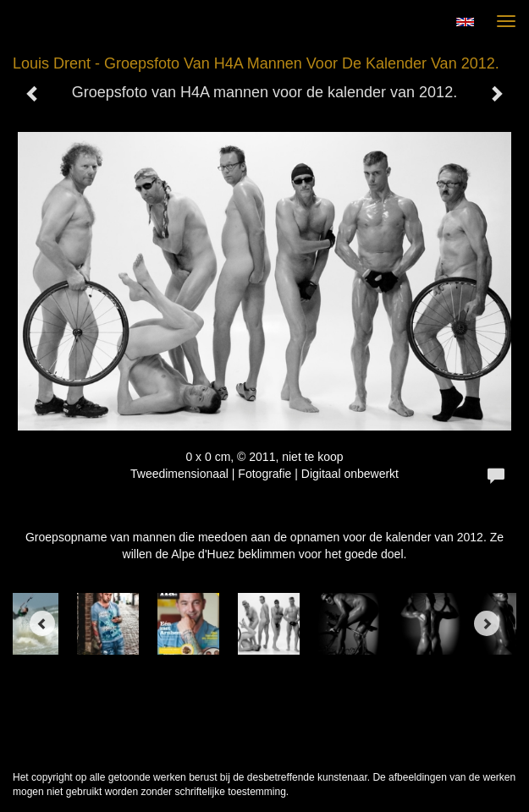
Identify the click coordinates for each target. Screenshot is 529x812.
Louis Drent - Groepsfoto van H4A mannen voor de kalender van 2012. (256, 63)
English (465, 22)
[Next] (487, 623)
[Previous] (42, 623)
